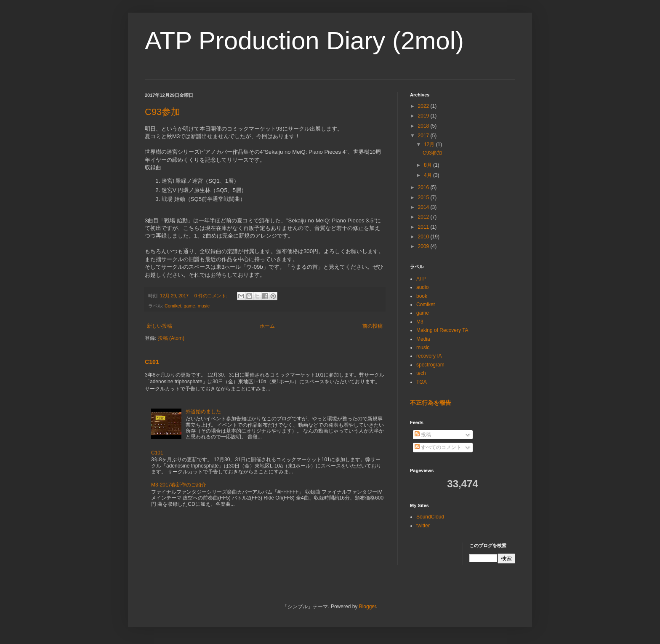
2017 (424, 136)
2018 (424, 126)
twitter (423, 526)
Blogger (368, 607)
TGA (422, 382)
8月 (428, 165)
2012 (424, 217)
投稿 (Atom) (171, 338)
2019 (424, 116)
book (422, 296)
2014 (424, 207)
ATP (421, 279)
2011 (424, 227)
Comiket (173, 306)
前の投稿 (373, 326)
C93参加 (162, 112)
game (190, 306)
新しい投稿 (160, 326)
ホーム (267, 326)
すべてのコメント (438, 447)
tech (421, 373)
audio (422, 287)
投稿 (423, 435)
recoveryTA (429, 356)
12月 (430, 144)
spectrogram (430, 365)
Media (423, 339)
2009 (424, 246)
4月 (428, 175)
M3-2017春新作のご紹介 (179, 485)
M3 (420, 322)
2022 (424, 106)
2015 (424, 198)
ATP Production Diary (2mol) (304, 41)
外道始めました (203, 412)
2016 (424, 187)
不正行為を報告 (431, 403)
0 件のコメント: (212, 296)
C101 (152, 362)
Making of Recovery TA (442, 330)
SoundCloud (430, 517)
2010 (424, 237)
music (204, 306)
